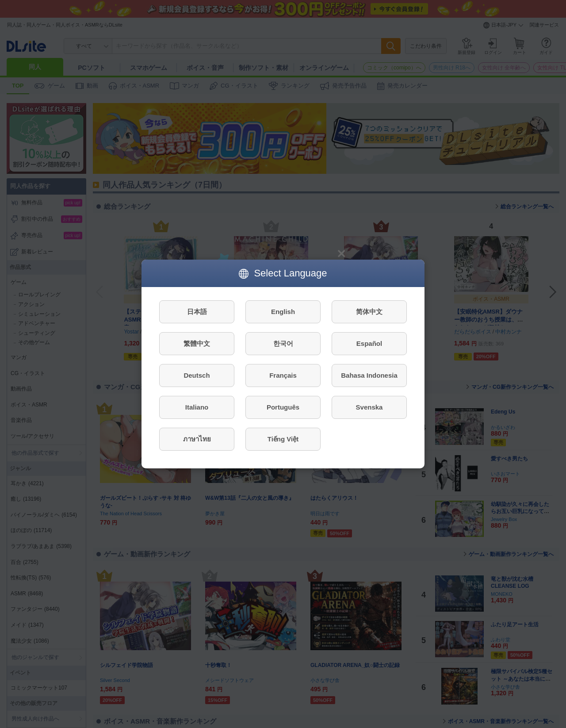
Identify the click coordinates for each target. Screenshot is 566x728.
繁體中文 (197, 343)
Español (369, 343)
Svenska (369, 407)
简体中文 (369, 312)
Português (283, 407)
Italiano (197, 407)
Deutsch (197, 375)
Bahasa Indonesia (369, 375)
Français (283, 375)
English (283, 312)
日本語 (197, 312)
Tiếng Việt (283, 439)
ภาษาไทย (197, 439)
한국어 (283, 343)
